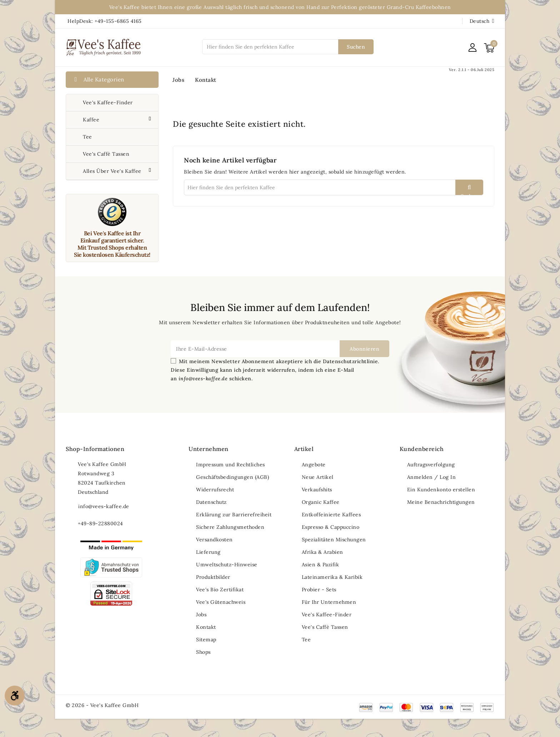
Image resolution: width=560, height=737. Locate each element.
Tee (87, 137)
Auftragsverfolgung (431, 465)
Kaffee (92, 120)
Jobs (178, 80)
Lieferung (208, 552)
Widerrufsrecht (215, 490)
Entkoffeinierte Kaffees (331, 515)
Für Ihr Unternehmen (329, 602)
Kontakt (206, 80)
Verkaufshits (317, 490)
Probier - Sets (319, 590)
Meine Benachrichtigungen (441, 502)
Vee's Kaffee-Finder (108, 102)
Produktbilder (213, 577)
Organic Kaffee (321, 502)
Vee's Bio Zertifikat (220, 590)
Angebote (314, 465)
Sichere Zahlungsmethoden (230, 527)
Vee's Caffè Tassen (106, 154)
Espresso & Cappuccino (331, 527)
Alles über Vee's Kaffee (113, 171)
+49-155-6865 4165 (118, 21)
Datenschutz (211, 502)
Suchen (356, 47)
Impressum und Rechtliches (231, 465)
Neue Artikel (318, 477)
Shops (203, 652)
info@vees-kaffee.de (104, 506)
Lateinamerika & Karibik (332, 577)
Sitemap (206, 640)
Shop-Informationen (95, 449)
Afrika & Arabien (322, 552)
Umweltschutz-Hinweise (227, 565)
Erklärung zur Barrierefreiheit (234, 515)
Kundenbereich (422, 449)
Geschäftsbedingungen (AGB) (232, 477)
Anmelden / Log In (432, 477)
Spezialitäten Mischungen (334, 540)
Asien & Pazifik (321, 565)
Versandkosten (214, 540)
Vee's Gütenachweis (221, 602)
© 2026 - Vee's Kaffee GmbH (102, 705)
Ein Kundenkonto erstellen (441, 490)
